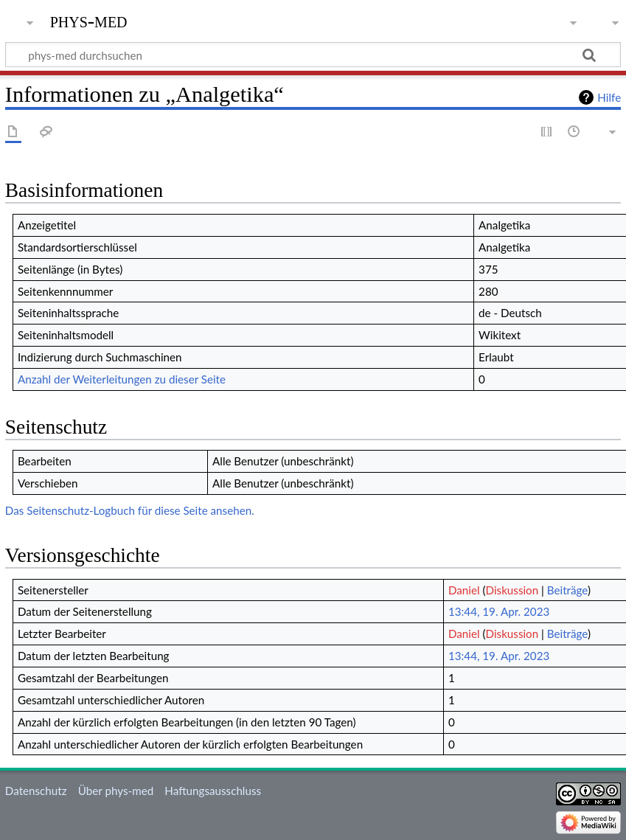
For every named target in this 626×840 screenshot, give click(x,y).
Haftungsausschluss (213, 791)
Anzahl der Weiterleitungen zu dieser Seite (122, 379)
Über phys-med (116, 791)
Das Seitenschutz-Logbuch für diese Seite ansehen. (130, 510)
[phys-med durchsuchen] (313, 55)
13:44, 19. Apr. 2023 (499, 611)
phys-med (89, 20)
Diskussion (512, 590)
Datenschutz (36, 791)
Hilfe (609, 97)
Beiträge (567, 590)
